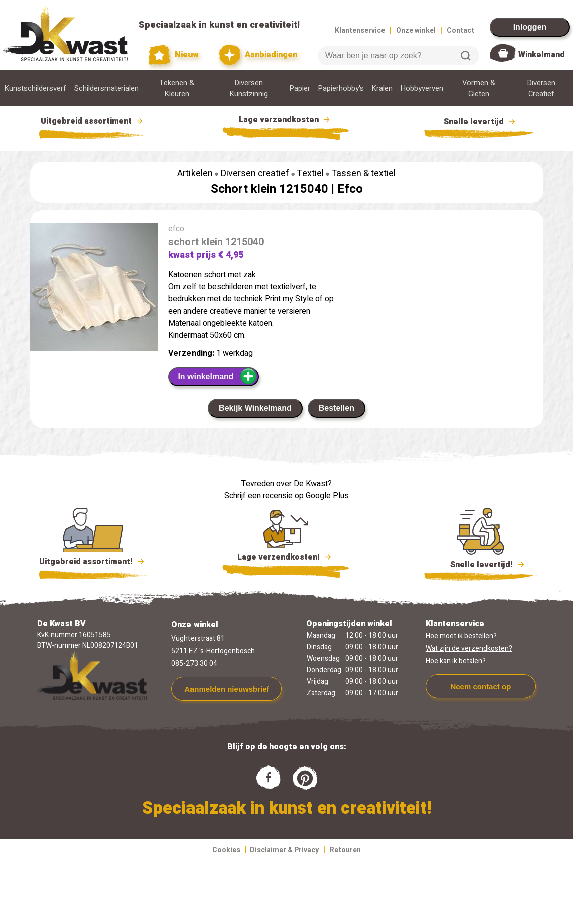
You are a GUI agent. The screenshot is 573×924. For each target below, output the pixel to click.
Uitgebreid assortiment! (93, 562)
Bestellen (337, 408)
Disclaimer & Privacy (284, 850)
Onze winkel (416, 30)
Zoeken (466, 56)
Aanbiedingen (258, 55)
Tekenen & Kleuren (177, 88)
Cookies (226, 850)
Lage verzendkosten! (286, 559)
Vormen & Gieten (479, 88)
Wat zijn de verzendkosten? (469, 648)
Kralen (382, 88)
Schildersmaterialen (107, 88)
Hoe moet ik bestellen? (461, 636)
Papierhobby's (341, 88)
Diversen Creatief (541, 88)
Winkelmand (542, 55)
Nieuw (174, 55)
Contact (460, 30)
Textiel (310, 173)
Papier (300, 88)
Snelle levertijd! (481, 564)
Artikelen (195, 173)
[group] (94, 289)
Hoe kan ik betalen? (456, 661)
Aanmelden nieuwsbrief (227, 689)
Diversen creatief (255, 173)
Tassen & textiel (363, 173)
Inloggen (530, 27)
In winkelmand (217, 376)
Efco (350, 189)
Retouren (345, 850)
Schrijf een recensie (258, 496)
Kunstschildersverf (35, 88)
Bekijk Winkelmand (255, 408)
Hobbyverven (422, 88)
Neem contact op (481, 686)
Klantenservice (360, 30)
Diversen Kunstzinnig (249, 88)
